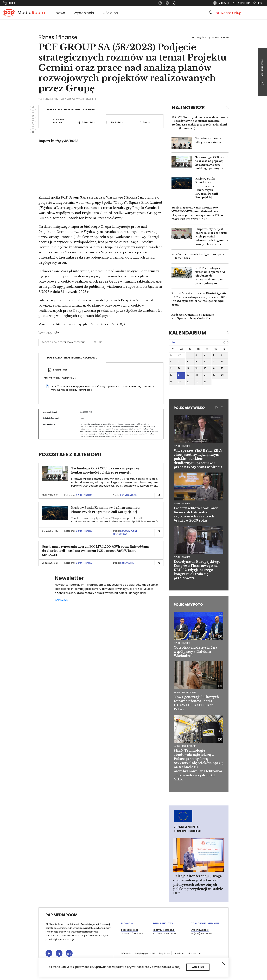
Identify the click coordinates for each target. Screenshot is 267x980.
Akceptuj (198, 967)
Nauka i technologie (185, 692)
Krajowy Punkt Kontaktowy (125, 532)
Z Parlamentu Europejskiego (188, 829)
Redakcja (127, 923)
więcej (176, 967)
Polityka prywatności (145, 953)
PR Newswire (127, 563)
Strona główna (200, 37)
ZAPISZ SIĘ (61, 600)
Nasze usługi (231, 13)
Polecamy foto (188, 605)
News (60, 13)
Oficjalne (110, 13)
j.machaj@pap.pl (200, 930)
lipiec (173, 342)
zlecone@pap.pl (129, 930)
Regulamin (164, 953)
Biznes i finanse (220, 37)
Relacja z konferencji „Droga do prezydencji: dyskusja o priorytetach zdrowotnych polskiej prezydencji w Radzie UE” (198, 885)
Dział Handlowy (163, 923)
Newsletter (262, 72)
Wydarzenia (84, 13)
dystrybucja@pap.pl (164, 930)
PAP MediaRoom (129, 495)
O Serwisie (126, 953)
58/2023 (98, 342)
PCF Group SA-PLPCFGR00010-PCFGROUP (63, 342)
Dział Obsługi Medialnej (205, 923)
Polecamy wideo (189, 408)
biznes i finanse (182, 446)
